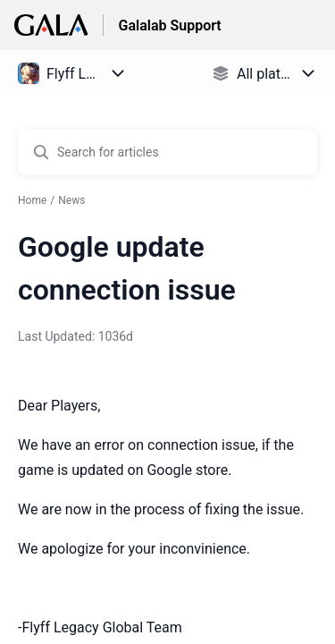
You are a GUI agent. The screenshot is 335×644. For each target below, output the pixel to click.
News (71, 200)
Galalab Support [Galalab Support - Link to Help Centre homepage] (169, 25)
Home (32, 200)
